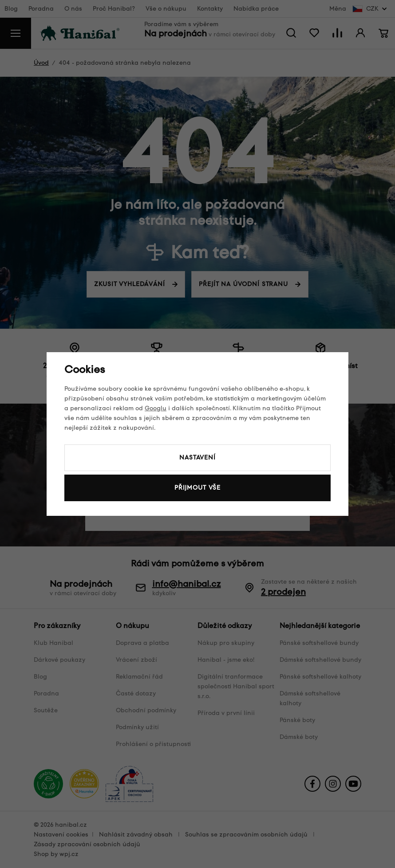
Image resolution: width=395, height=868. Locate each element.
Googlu (156, 408)
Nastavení (197, 458)
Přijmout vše (197, 488)
